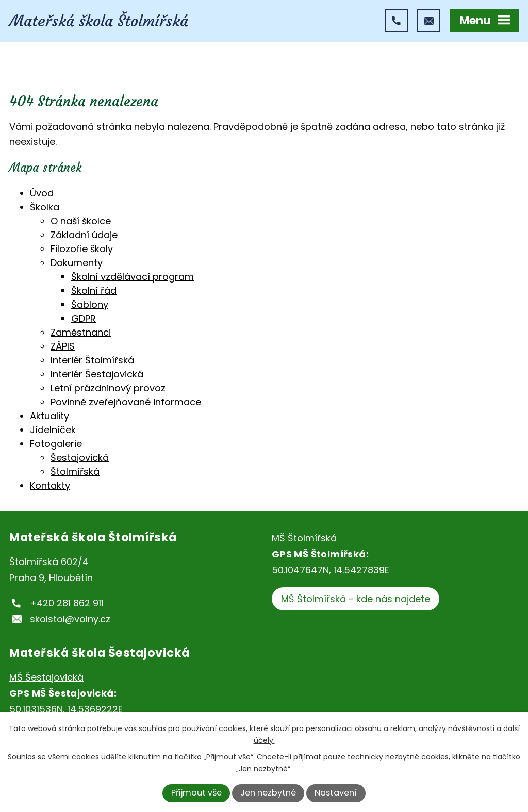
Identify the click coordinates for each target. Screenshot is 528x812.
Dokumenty (77, 263)
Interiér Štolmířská (92, 360)
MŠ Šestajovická (46, 677)
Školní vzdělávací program (133, 277)
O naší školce (81, 221)
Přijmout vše (196, 793)
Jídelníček (53, 430)
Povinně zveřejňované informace (126, 402)
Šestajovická (80, 458)
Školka (45, 207)
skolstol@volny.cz (70, 619)
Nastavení (336, 793)
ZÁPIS (63, 346)
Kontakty (50, 485)
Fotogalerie (56, 444)
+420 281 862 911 (67, 603)
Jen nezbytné (268, 793)
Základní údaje (84, 235)
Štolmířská (75, 471)
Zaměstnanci (81, 332)
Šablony (90, 304)
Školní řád (94, 291)
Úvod (42, 193)
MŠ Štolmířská (304, 538)
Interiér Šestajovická (97, 374)
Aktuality (49, 416)
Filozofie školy (82, 249)
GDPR (84, 318)
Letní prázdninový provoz (108, 388)
